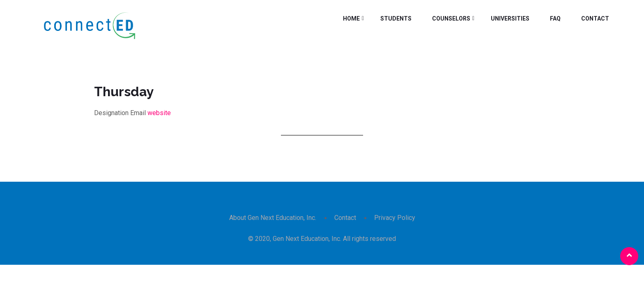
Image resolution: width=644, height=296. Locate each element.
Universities (510, 18)
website (159, 113)
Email (138, 113)
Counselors (451, 18)
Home (351, 18)
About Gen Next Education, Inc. (273, 218)
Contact (595, 18)
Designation (111, 113)
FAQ (555, 18)
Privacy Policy (395, 218)
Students (396, 18)
